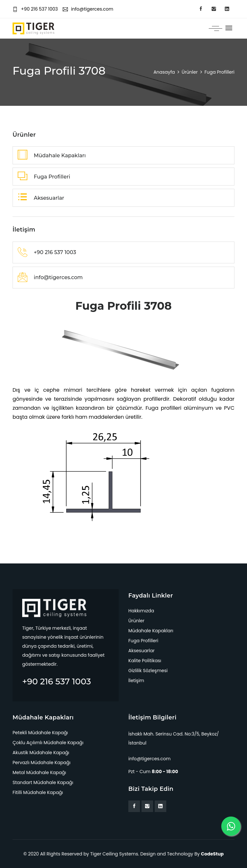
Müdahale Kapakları (151, 631)
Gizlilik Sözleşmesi (148, 671)
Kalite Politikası (145, 661)
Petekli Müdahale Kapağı (40, 733)
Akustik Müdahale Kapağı (41, 753)
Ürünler (136, 621)
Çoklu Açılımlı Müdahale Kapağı (48, 743)
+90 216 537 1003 (35, 9)
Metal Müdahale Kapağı (39, 772)
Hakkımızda (141, 611)
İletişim (136, 681)
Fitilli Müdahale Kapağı (38, 792)
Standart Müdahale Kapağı (43, 782)
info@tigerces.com (88, 9)
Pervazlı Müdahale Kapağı (41, 763)
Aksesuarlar (142, 651)
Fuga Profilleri (143, 641)
